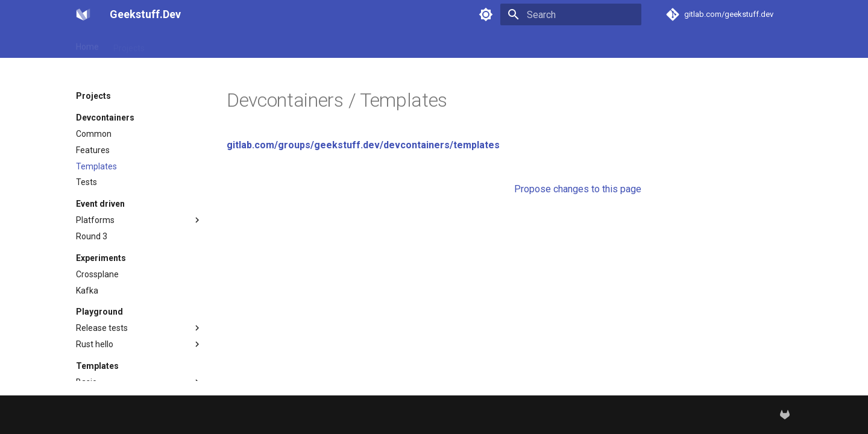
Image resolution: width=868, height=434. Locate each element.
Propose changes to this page (578, 189)
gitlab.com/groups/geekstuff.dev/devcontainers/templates (363, 145)
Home (87, 44)
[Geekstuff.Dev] (83, 14)
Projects (129, 44)
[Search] (571, 14)
